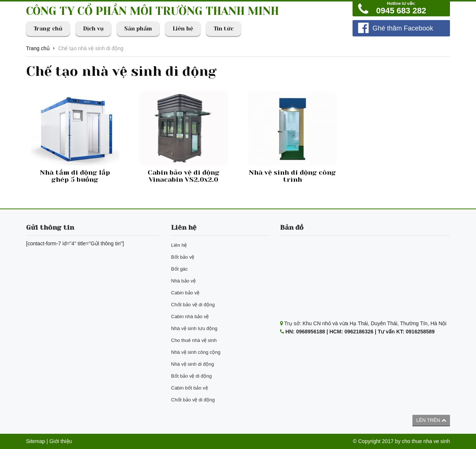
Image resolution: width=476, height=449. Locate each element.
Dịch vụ (93, 29)
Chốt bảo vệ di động (193, 305)
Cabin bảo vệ (185, 293)
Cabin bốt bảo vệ (189, 388)
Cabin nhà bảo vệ (190, 316)
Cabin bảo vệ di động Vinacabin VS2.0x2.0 (184, 176)
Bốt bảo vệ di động (192, 376)
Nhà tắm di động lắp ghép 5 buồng (75, 176)
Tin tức (223, 29)
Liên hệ (183, 29)
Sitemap (36, 441)
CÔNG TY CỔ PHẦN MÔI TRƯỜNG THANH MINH (152, 11)
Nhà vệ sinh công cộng (196, 352)
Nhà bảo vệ (183, 281)
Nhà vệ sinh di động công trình (292, 176)
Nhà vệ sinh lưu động (194, 328)
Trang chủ (48, 29)
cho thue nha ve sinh (426, 441)
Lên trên (431, 420)
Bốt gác (179, 269)
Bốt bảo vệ (183, 257)
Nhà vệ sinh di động (192, 364)
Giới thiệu (61, 441)
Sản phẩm (138, 29)
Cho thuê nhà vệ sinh (194, 340)
